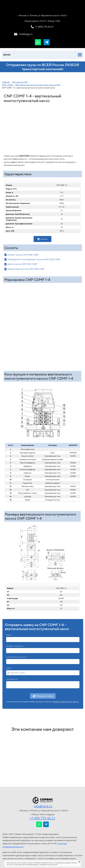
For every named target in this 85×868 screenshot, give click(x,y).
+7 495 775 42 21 (42, 818)
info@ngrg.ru (43, 806)
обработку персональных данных (66, 702)
